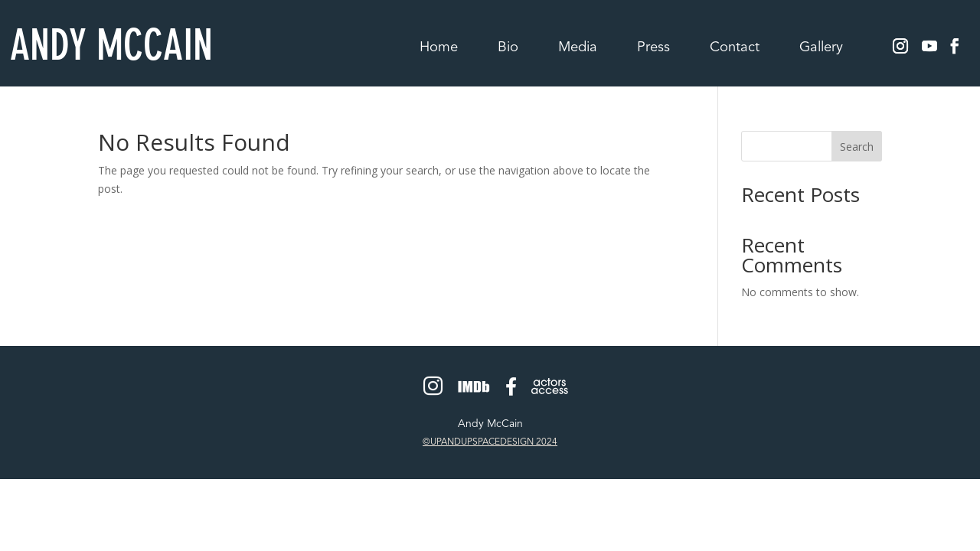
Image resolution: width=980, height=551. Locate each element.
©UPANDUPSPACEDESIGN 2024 (490, 442)
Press (653, 49)
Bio (508, 49)
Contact (735, 49)
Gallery (821, 49)
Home (439, 49)
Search (857, 147)
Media (578, 49)
